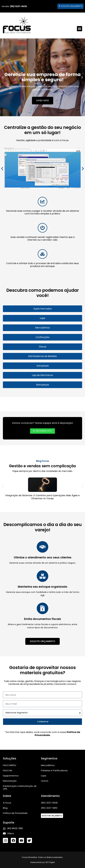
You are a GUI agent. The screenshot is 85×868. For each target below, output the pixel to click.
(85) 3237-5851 (49, 808)
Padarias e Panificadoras (54, 770)
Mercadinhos (48, 765)
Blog (5, 808)
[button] (80, 29)
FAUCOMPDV (10, 765)
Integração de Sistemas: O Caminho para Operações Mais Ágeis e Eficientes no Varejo (42, 497)
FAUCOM (7, 770)
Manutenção (10, 781)
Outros (45, 781)
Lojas (44, 776)
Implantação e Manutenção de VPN (20, 787)
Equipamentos (11, 776)
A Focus (7, 803)
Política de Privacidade (15, 813)
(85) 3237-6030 (49, 803)
